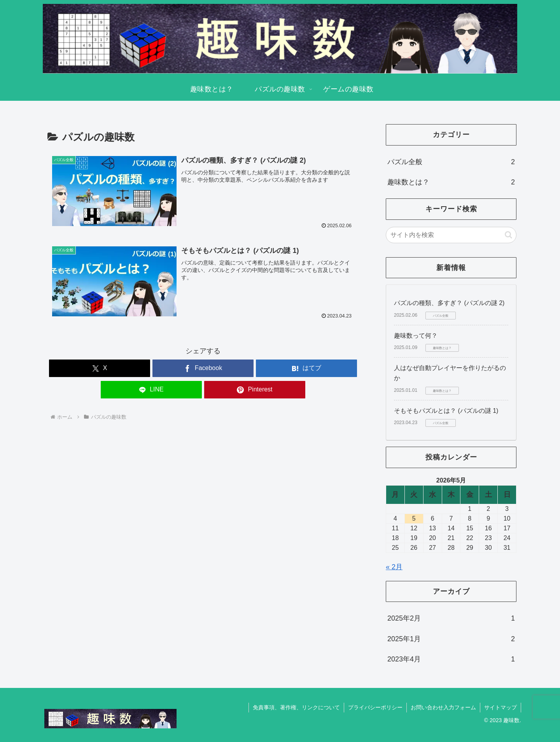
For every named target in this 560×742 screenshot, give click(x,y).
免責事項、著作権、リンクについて (296, 707)
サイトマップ (500, 707)
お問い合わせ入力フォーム (443, 707)
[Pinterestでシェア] (255, 390)
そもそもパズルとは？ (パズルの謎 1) (446, 411)
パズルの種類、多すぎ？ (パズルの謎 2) (449, 303)
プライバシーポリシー (375, 707)
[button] (508, 235)
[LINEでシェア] (151, 390)
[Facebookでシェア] (203, 368)
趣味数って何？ (416, 336)
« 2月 (394, 567)
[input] (451, 235)
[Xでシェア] (100, 368)
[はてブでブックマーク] (306, 368)
